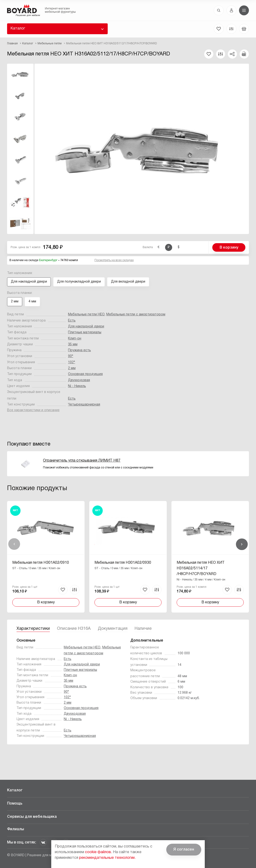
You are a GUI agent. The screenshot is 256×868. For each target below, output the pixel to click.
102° (72, 362)
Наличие (143, 629)
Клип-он (75, 339)
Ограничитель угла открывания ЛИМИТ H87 (82, 461)
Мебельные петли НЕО (86, 315)
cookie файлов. (98, 852)
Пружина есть (79, 350)
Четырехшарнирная (84, 405)
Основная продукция (85, 374)
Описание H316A (74, 629)
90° (71, 356)
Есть (72, 321)
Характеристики (33, 629)
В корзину (229, 248)
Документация (113, 629)
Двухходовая (79, 380)
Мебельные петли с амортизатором (136, 315)
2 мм (72, 368)
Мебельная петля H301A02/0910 (41, 563)
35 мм (73, 344)
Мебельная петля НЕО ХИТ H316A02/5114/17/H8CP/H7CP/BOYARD (201, 568)
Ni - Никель (77, 386)
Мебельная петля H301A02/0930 (123, 563)
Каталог (18, 29)
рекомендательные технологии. (107, 858)
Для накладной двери (86, 327)
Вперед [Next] (242, 544)
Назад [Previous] (14, 544)
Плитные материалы (85, 332)
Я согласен (184, 850)
